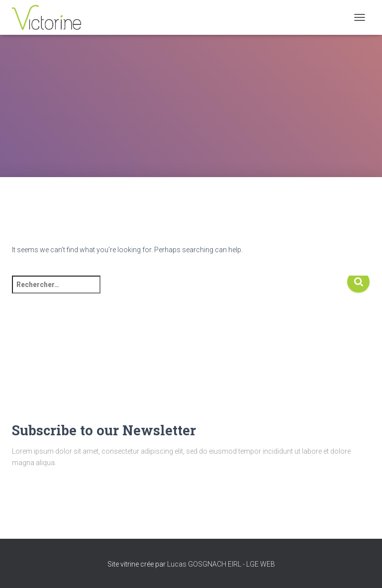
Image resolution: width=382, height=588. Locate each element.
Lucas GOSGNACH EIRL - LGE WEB (221, 564)
